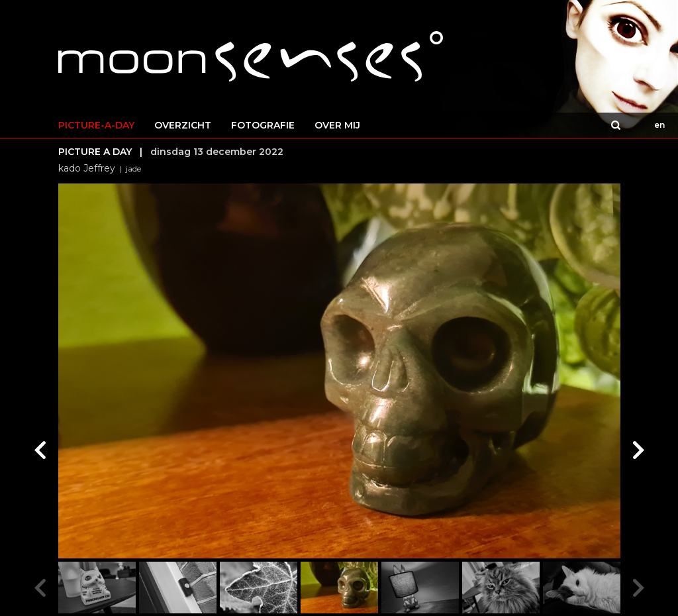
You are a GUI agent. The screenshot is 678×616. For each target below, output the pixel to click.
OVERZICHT (183, 125)
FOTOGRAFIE (263, 125)
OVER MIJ (337, 125)
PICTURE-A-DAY (96, 125)
